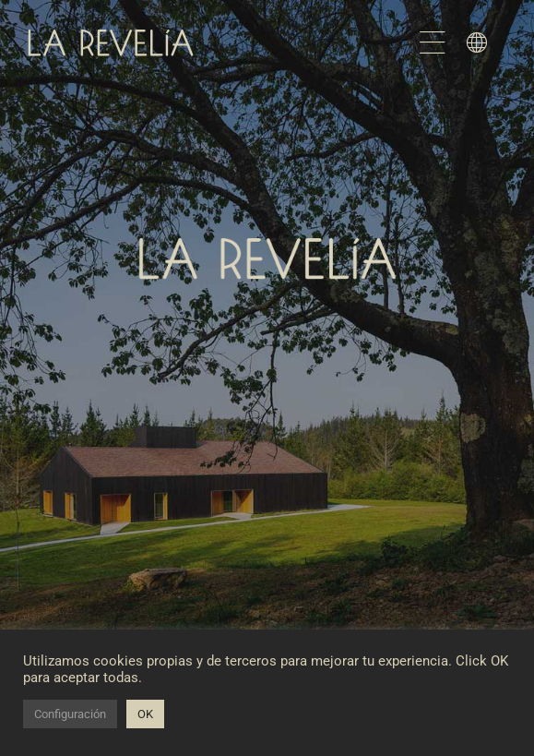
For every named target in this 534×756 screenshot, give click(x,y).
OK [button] (145, 714)
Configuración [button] (70, 714)
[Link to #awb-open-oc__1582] (433, 42)
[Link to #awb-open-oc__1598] (477, 42)
